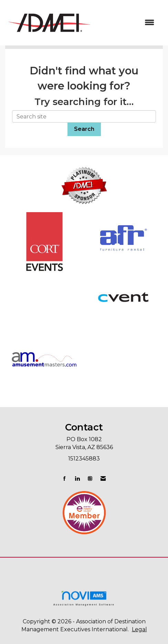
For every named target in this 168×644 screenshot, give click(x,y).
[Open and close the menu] (127, 23)
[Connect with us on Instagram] (90, 479)
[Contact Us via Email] (103, 479)
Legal (139, 629)
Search (84, 129)
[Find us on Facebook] (65, 479)
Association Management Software (84, 598)
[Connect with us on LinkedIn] (77, 479)
